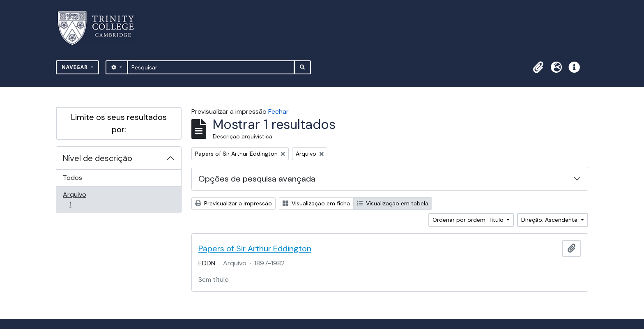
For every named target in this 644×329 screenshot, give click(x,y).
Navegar (76, 67)
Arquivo (82, 199)
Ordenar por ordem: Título (469, 220)
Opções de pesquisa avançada (257, 179)
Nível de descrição (98, 158)
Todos (72, 178)
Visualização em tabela (393, 203)
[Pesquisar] (211, 67)
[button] (538, 67)
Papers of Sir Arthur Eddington (255, 248)
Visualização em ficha (316, 203)
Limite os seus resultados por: (119, 123)
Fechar (278, 112)
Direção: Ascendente (550, 220)
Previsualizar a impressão (233, 203)
